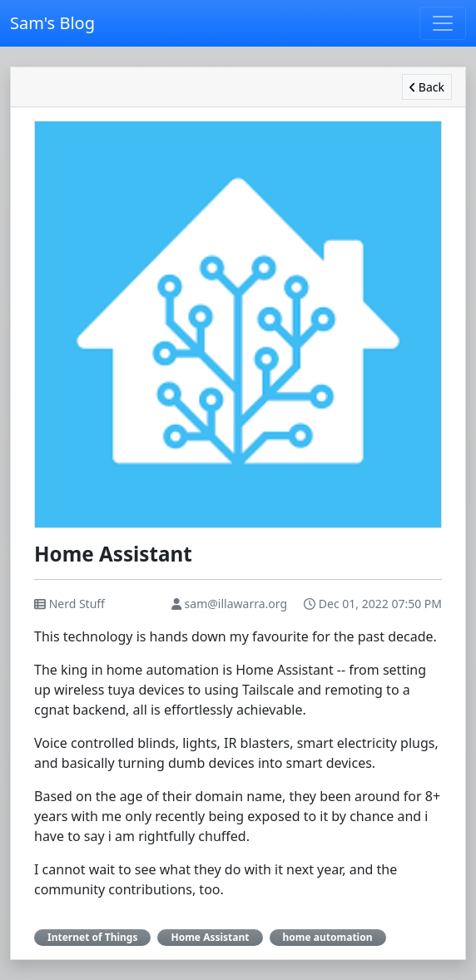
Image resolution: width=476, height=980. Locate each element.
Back (427, 87)
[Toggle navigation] (443, 23)
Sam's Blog (52, 23)
